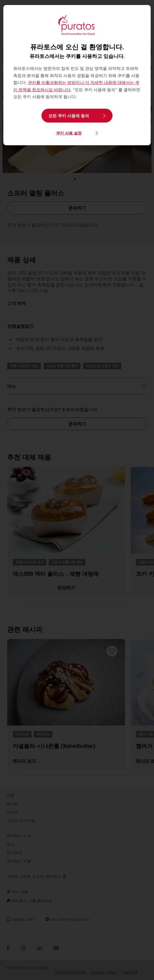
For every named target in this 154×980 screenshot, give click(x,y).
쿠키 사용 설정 (69, 133)
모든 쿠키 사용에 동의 (69, 116)
